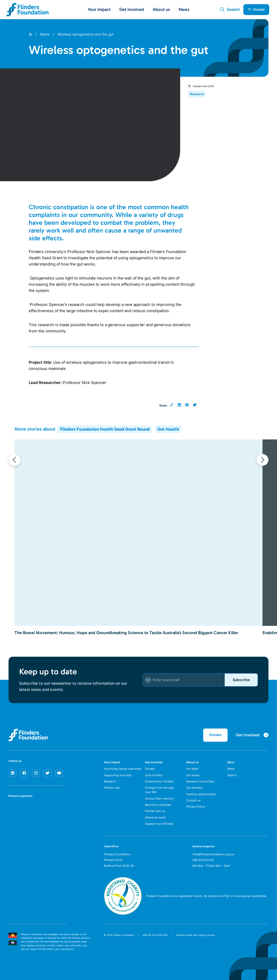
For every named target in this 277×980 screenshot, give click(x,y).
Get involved (154, 765)
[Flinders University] (14, 828)
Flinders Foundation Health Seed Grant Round (105, 431)
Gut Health (168, 431)
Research (110, 785)
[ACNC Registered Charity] (123, 918)
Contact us (193, 804)
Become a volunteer (158, 809)
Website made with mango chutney (196, 940)
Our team (192, 772)
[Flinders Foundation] (28, 11)
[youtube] (59, 775)
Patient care (112, 791)
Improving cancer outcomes (123, 772)
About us (192, 765)
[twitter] (47, 775)
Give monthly (154, 778)
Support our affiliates (159, 829)
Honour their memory (159, 802)
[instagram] (36, 775)
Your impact (112, 765)
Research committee (200, 785)
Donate (255, 11)
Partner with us (155, 816)
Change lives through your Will (159, 794)
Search (232, 778)
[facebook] (24, 775)
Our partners (194, 791)
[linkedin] (12, 775)
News (184, 11)
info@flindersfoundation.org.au (213, 859)
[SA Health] (14, 812)
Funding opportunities (201, 798)
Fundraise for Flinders (159, 785)
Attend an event (155, 822)
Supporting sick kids (118, 778)
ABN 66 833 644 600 (155, 940)
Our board (193, 778)
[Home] (30, 37)
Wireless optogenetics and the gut (86, 37)
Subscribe (239, 682)
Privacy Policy (196, 811)
